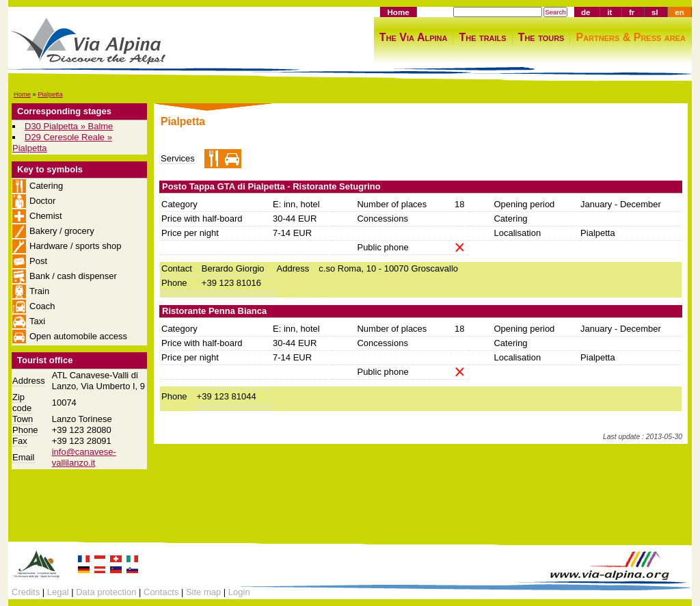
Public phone (382, 247)
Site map (203, 592)
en (679, 12)
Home (398, 12)
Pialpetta (50, 94)
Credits (26, 592)
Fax (20, 441)
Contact (177, 268)
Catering (510, 219)
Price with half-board (202, 219)
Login (239, 592)
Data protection (106, 592)
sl (655, 12)
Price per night (190, 233)
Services (178, 158)
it (609, 12)
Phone (25, 430)
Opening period (524, 204)
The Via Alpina (414, 37)
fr (632, 12)
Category (179, 204)
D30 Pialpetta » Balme (69, 126)
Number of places (392, 204)
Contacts (161, 592)
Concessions (382, 219)
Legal (58, 592)
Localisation (517, 233)
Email (24, 457)
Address (29, 381)
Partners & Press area (631, 37)
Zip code (22, 403)
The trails (482, 37)
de (586, 12)
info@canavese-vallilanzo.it (84, 457)
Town (23, 419)
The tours (541, 37)
